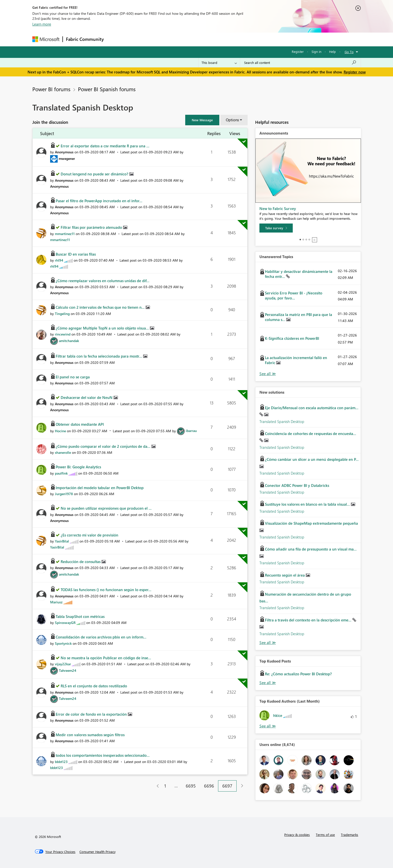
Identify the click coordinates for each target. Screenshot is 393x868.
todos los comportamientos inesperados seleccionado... (103, 755)
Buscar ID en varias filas (76, 254)
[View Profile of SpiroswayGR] (65, 623)
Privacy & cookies (297, 835)
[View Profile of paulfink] (61, 473)
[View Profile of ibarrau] (191, 431)
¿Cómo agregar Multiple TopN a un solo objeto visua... (103, 328)
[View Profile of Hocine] (60, 431)
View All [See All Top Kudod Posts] (268, 683)
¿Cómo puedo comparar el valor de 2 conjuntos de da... (104, 446)
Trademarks (350, 835)
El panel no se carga (73, 377)
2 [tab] (303, 240)
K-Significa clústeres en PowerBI (292, 338)
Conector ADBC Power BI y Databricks (297, 485)
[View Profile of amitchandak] (69, 341)
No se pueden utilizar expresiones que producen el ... (106, 508)
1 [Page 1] (165, 786)
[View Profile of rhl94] (59, 260)
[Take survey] (276, 228)
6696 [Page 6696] (209, 786)
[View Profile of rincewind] (63, 334)
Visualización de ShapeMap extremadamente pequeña (311, 523)
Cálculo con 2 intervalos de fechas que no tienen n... (101, 307)
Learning (222, 39)
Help (332, 51)
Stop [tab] (315, 240)
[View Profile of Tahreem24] (68, 670)
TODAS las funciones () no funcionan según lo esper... (106, 590)
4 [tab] (309, 240)
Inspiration (137, 39)
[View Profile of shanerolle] (63, 452)
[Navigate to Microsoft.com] (46, 39)
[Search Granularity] (219, 63)
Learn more (42, 24)
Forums (115, 39)
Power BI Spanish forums (107, 89)
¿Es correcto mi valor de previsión (89, 535)
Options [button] (232, 120)
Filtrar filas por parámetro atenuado (92, 227)
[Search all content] (300, 63)
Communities (180, 39)
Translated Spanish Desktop (282, 421)
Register (298, 51)
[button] (202, 120)
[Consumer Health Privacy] (97, 852)
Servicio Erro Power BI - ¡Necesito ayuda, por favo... (294, 295)
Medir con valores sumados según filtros (90, 735)
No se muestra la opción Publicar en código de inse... (106, 658)
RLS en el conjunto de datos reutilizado (94, 686)
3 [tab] (306, 240)
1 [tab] (300, 240)
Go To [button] (349, 52)
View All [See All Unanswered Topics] (268, 374)
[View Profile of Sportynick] (63, 643)
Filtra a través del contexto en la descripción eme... (309, 620)
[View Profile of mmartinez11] (65, 234)
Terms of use (325, 835)
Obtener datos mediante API (80, 424)
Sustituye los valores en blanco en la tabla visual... (308, 504)
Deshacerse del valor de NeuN (87, 397)
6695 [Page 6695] (191, 786)
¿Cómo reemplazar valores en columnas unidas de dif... (103, 281)
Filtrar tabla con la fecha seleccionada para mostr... (99, 356)
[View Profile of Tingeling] (62, 314)
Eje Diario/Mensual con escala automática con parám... (312, 408)
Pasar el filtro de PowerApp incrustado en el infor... (99, 201)
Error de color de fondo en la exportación (92, 714)
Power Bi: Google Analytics (78, 467)
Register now (355, 72)
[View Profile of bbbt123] (61, 762)
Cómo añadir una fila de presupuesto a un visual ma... (311, 549)
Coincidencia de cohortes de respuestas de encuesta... (311, 433)
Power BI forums (51, 89)
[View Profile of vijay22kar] (63, 664)
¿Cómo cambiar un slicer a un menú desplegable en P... (312, 459)
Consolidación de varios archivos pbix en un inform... (101, 637)
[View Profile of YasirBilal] (62, 541)
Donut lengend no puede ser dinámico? (95, 174)
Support (243, 39)
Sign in (316, 51)
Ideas (158, 39)
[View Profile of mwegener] (67, 158)
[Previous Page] (156, 786)
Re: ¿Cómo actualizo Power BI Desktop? (298, 674)
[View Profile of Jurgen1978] (64, 494)
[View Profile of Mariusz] (56, 602)
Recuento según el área (285, 575)
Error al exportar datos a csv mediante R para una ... (105, 146)
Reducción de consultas (81, 562)
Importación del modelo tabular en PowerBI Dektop (100, 488)
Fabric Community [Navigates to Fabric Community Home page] (85, 39)
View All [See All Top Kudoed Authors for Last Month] (268, 726)
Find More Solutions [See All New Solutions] (268, 643)
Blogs (203, 39)
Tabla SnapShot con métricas (80, 616)
